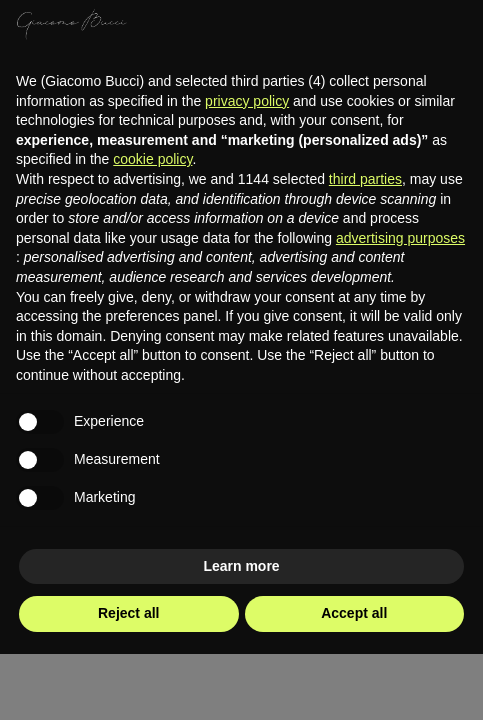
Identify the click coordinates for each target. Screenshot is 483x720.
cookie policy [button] (152, 159)
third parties (365, 179)
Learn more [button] (241, 566)
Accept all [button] (354, 613)
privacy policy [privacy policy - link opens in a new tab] (247, 101)
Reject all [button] (128, 613)
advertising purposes (400, 238)
